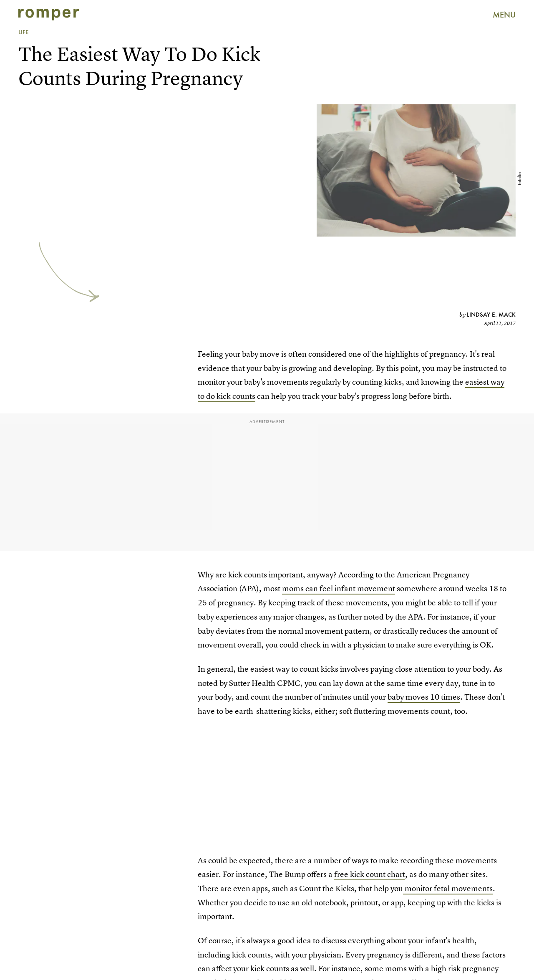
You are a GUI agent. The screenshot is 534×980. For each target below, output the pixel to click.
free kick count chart (370, 874)
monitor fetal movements (448, 888)
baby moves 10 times (424, 697)
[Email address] (99, 639)
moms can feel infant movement (339, 588)
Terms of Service (135, 672)
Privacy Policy (44, 676)
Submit (44, 660)
